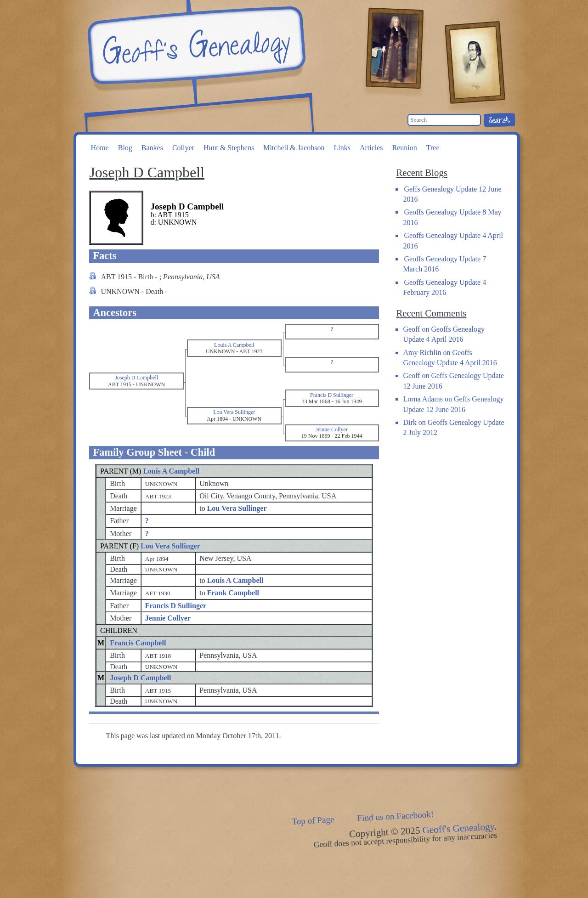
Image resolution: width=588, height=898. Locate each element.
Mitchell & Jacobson (294, 148)
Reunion (405, 148)
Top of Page (313, 820)
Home (100, 148)
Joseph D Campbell (140, 678)
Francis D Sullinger (176, 606)
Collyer (183, 148)
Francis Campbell (138, 643)
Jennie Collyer (168, 618)
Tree (433, 148)
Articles (371, 148)
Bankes (152, 148)
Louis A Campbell (171, 471)
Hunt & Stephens (229, 148)
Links (342, 148)
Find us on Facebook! (396, 816)
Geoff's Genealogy (195, 46)
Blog (125, 148)
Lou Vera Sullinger (170, 546)
